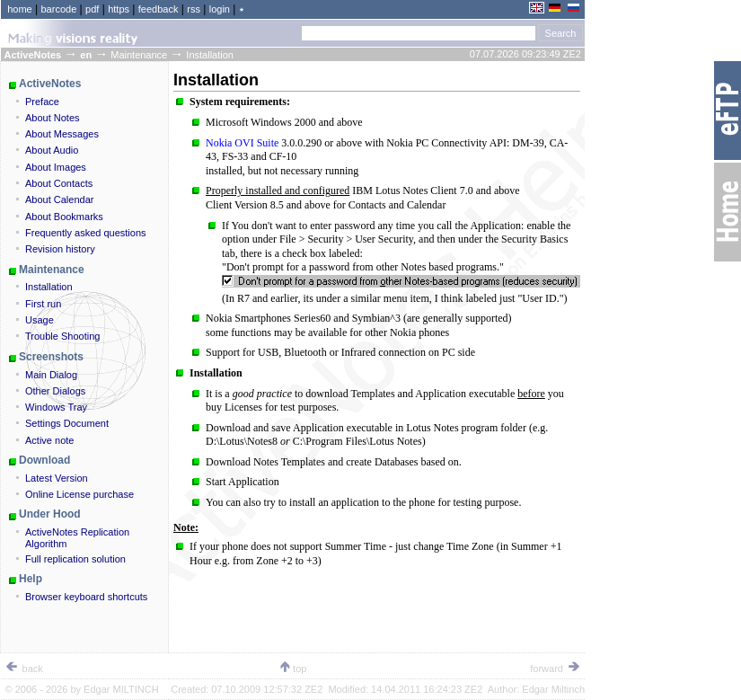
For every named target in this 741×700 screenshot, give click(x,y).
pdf (92, 9)
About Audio (52, 150)
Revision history (60, 249)
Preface (42, 102)
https (119, 9)
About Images (56, 167)
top (292, 669)
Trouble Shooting (62, 336)
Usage (40, 320)
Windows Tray (56, 407)
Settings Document (67, 423)
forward (555, 669)
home (20, 9)
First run (43, 304)
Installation (49, 287)
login (220, 9)
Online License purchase (79, 494)
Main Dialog (51, 375)
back (24, 669)
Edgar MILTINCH (121, 689)
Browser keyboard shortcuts (86, 597)
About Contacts (59, 183)
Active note (49, 440)
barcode (59, 9)
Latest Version (57, 478)
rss (194, 9)
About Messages (62, 134)
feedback (159, 9)
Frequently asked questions (86, 233)
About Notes (53, 118)
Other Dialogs (55, 391)
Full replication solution (75, 559)
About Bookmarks (64, 217)
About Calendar (59, 199)
